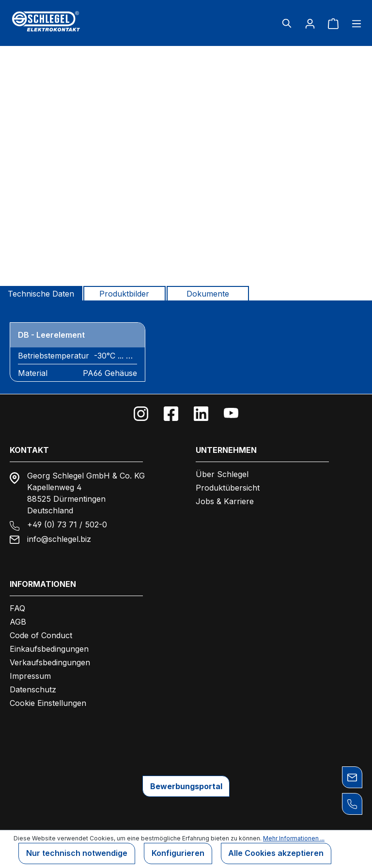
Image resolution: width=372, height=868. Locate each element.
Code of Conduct (41, 635)
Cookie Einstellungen (48, 703)
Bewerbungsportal (186, 786)
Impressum (30, 676)
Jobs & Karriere (225, 501)
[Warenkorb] (333, 23)
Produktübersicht (228, 488)
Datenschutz (33, 689)
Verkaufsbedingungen (50, 662)
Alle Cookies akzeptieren (276, 853)
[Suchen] (287, 23)
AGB (18, 622)
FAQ (17, 608)
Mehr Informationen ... (294, 838)
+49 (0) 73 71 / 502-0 (67, 524)
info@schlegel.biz (59, 539)
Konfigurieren (178, 853)
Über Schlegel (222, 474)
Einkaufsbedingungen (49, 649)
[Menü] (354, 23)
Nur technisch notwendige (77, 853)
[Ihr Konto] (310, 23)
